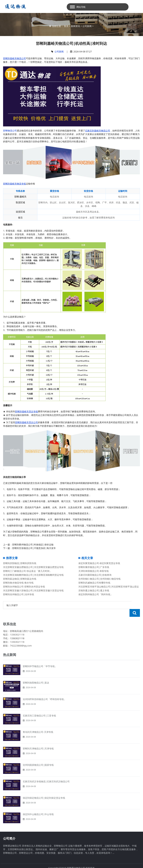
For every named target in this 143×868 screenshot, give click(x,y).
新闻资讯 (75, 26)
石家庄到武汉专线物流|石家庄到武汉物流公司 (46, 774)
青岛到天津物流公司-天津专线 (38, 724)
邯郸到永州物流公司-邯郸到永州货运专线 (24, 587)
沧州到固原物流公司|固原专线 (38, 757)
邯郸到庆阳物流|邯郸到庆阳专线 (20, 563)
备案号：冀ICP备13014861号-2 (72, 864)
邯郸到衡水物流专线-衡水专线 (18, 583)
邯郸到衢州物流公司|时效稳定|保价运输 (33, 545)
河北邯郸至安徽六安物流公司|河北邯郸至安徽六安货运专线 (33, 590)
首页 (66, 26)
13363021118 (17, 631)
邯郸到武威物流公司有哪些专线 (94, 583)
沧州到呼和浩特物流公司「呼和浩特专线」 (44, 691)
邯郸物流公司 (10, 131)
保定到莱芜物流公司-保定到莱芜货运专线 (99, 563)
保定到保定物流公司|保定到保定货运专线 (44, 790)
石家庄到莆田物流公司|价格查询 (95, 575)
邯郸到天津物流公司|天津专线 (38, 741)
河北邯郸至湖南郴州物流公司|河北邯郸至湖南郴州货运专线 (33, 575)
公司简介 (9, 831)
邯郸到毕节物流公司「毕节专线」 (40, 658)
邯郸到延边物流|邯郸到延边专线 (20, 579)
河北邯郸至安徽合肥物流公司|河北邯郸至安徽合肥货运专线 (33, 567)
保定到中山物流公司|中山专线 (38, 806)
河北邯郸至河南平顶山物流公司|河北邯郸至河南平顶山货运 (109, 587)
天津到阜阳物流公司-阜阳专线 (94, 571)
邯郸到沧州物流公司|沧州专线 (19, 594)
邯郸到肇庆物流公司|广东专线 (94, 567)
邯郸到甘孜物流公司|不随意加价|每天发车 (34, 548)
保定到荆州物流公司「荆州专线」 (95, 594)
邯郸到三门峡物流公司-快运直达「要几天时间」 (27, 571)
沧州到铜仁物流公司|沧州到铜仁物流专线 (100, 579)
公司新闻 (87, 26)
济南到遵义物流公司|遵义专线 (94, 590)
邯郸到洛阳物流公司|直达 (36, 675)
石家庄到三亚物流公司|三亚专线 (39, 708)
